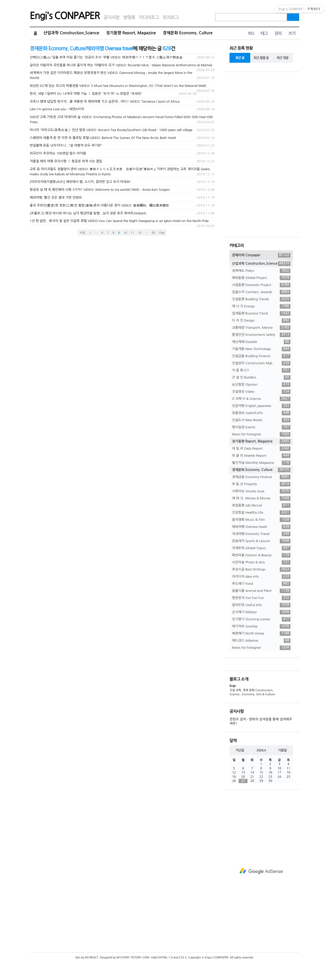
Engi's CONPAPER (65, 16)
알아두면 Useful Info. (261, 605)
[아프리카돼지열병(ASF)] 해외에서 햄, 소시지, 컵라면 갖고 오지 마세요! (80, 182)
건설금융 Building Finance (261, 356)
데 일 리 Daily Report (261, 449)
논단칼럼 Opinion (261, 385)
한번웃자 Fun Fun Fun (261, 598)
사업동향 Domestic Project (261, 285)
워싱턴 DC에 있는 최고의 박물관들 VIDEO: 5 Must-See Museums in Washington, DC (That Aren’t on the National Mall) (118, 86)
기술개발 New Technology (261, 349)
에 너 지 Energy (261, 306)
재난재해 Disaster (261, 342)
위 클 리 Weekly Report (261, 456)
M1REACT (92, 958)
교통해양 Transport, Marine (261, 328)
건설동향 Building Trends (261, 299)
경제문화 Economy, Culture (188, 33)
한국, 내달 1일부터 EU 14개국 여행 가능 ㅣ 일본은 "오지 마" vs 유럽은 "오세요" (86, 94)
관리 (278, 33)
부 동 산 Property (261, 484)
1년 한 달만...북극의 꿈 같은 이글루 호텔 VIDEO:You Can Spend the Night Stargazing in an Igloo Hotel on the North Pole (119, 221)
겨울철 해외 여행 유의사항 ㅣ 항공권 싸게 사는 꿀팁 (66, 161)
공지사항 (112, 18)
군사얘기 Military (261, 612)
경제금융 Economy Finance (261, 477)
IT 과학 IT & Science (261, 399)
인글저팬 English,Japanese (261, 406)
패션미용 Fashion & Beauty (261, 555)
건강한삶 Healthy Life (261, 513)
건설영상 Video (261, 392)
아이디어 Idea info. (261, 577)
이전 (83, 233)
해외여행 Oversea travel (261, 527)
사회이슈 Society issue (261, 491)
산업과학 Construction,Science (71, 33)
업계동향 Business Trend (261, 313)
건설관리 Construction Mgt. (261, 363)
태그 (264, 33)
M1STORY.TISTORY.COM (133, 958)
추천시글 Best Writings (261, 570)
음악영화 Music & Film (261, 520)
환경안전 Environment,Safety (261, 335)
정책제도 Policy (261, 271)
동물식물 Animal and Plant (261, 591)
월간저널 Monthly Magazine (261, 463)
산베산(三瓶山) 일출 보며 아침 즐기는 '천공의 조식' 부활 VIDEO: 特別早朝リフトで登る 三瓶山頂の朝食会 (106, 57)
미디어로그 (149, 18)
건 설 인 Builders (261, 377)
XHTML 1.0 (165, 958)
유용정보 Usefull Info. (261, 413)
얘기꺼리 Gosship (261, 626)
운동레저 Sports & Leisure (261, 541)
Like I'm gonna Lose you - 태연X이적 (57, 109)
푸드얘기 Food (261, 584)
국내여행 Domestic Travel (261, 534)
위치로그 (171, 18)
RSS (251, 33)
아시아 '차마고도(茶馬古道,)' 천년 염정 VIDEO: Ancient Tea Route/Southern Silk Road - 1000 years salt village (111, 130)
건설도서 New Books (261, 420)
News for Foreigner (261, 434)
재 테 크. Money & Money (261, 498)
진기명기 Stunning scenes (261, 619)
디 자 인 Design (261, 321)
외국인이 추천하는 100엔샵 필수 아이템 (58, 153)
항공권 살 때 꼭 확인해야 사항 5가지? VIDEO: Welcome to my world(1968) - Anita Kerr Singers (100, 190)
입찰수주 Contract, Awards (261, 292)
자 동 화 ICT (261, 370)
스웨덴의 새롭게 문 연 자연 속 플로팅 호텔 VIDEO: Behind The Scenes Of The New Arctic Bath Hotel (103, 138)
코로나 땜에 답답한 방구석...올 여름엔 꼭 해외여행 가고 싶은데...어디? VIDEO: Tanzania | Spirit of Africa (105, 101)
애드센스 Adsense (261, 641)
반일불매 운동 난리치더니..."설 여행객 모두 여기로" (66, 145)
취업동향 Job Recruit (261, 505)
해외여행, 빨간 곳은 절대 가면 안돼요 (56, 197)
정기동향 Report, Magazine (131, 33)
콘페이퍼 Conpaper (261, 255)
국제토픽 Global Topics (261, 548)
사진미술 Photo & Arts (261, 562)
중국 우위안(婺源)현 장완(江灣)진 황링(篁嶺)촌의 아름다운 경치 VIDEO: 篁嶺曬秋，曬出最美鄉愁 (99, 205)
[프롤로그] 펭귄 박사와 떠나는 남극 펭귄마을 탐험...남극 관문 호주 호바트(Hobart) (88, 213)
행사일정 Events (261, 427)
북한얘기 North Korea (261, 634)
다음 (162, 233)
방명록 (129, 18)
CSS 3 (183, 958)
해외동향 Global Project (261, 278)
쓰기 (292, 33)
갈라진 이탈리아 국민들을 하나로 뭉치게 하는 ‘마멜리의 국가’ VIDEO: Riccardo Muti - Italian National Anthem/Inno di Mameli (121, 65)
